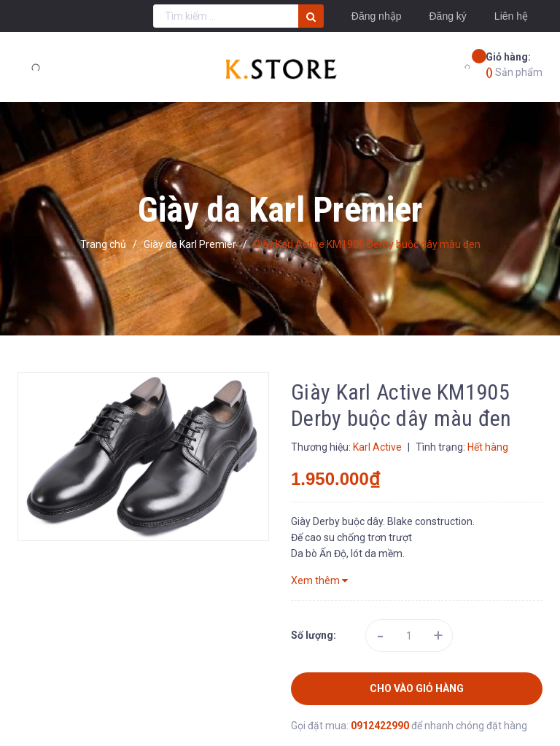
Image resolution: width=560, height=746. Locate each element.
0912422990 (381, 726)
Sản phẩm (514, 64)
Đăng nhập (377, 16)
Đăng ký (447, 16)
